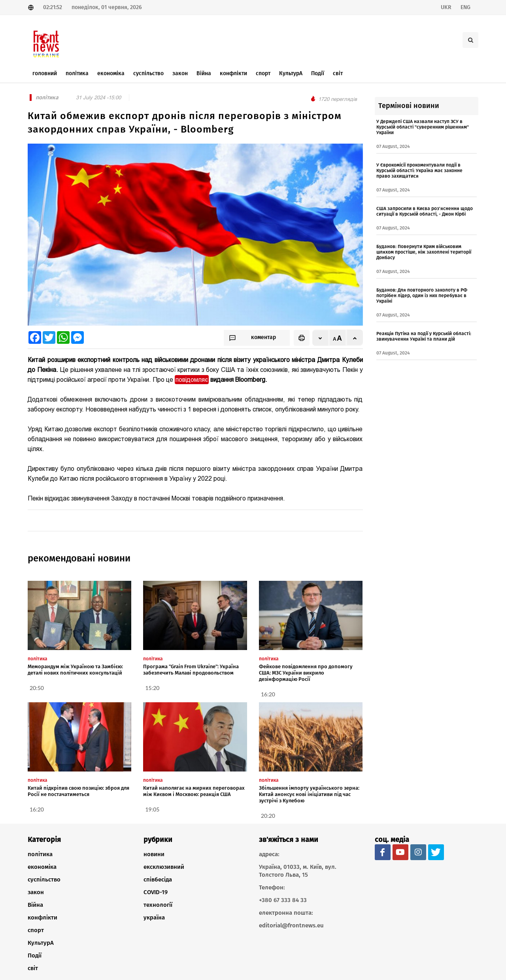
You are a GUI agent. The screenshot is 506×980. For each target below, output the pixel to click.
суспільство (44, 880)
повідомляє (192, 380)
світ (33, 968)
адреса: (269, 854)
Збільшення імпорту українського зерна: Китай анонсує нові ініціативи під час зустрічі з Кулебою (309, 794)
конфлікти (42, 917)
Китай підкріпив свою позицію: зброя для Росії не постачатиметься (78, 791)
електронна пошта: (286, 913)
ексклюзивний (164, 867)
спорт (36, 930)
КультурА (41, 943)
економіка (42, 867)
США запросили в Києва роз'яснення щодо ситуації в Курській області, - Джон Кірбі (425, 211)
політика (40, 854)
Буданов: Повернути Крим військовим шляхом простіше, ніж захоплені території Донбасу (424, 252)
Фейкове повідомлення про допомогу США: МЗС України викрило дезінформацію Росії (306, 673)
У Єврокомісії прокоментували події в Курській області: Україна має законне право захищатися (419, 171)
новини (154, 854)
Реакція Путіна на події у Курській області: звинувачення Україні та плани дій (424, 336)
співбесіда (158, 880)
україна (154, 917)
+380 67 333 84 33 (283, 900)
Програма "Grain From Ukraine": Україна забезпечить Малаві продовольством (191, 670)
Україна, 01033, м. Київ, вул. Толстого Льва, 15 (298, 871)
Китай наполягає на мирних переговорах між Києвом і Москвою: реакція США (194, 791)
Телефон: (272, 887)
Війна (35, 905)
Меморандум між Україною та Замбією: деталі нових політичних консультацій (75, 670)
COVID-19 (156, 892)
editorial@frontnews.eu (291, 925)
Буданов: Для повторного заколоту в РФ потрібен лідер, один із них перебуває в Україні (422, 296)
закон (36, 892)
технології (158, 905)
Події (35, 955)
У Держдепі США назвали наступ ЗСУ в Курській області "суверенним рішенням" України (423, 127)
